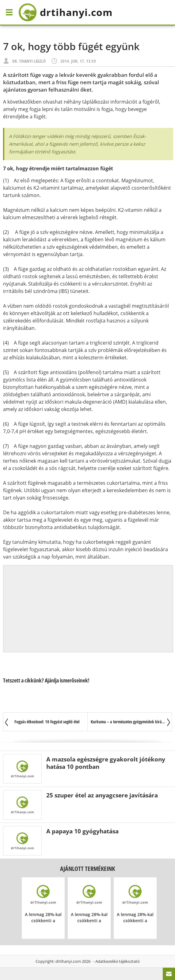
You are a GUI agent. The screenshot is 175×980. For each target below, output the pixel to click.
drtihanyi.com (68, 961)
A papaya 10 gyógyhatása (82, 831)
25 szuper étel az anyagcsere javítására (102, 795)
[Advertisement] (88, 609)
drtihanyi (65, 12)
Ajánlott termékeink (87, 869)
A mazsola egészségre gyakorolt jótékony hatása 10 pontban (106, 763)
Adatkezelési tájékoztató (118, 961)
